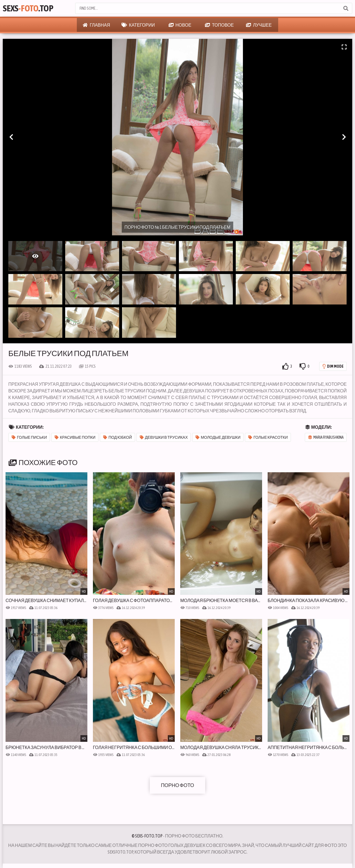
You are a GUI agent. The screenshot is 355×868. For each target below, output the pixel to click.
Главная (96, 25)
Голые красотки (268, 437)
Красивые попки (75, 437)
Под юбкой (117, 437)
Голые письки (29, 437)
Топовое (219, 25)
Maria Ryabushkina (326, 437)
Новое (180, 25)
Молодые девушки (218, 437)
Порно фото (177, 785)
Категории (138, 25)
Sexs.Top (28, 8)
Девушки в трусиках (164, 437)
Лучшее (259, 25)
